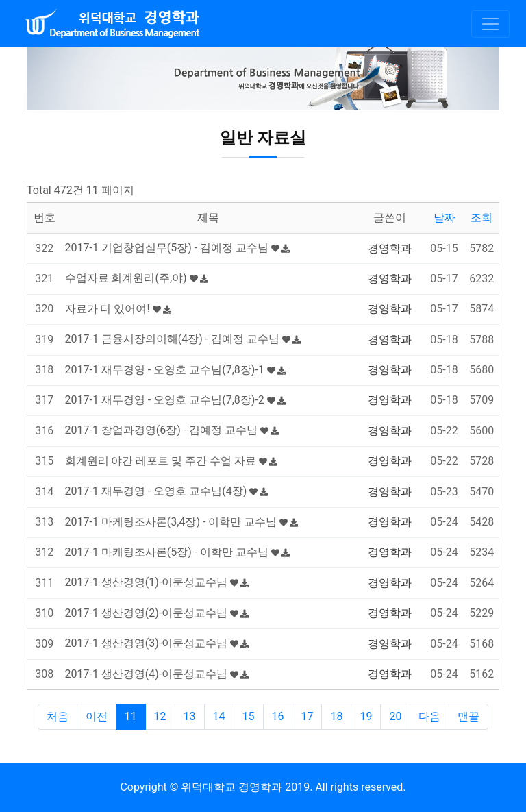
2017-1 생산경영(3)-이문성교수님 (157, 643)
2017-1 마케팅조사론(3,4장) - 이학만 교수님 (182, 522)
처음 (58, 716)
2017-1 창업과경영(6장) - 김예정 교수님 (172, 430)
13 (190, 716)
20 (395, 716)
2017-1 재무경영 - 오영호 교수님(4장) (167, 491)
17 (307, 716)
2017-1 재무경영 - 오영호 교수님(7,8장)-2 (175, 400)
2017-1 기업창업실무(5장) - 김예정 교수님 (178, 248)
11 (131, 716)
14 (219, 716)
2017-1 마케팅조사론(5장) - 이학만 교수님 (178, 552)
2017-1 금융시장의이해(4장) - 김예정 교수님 (183, 339)
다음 (429, 716)
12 (160, 716)
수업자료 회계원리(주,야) (137, 278)
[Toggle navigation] (490, 24)
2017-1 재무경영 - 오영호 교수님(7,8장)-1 (175, 370)
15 (249, 716)
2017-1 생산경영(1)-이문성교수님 (157, 582)
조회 (481, 218)
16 (278, 716)
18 (336, 716)
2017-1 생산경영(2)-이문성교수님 (157, 613)
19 (366, 716)
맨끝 (468, 716)
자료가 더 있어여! (118, 309)
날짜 (444, 218)
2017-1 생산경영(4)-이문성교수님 (157, 674)
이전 (97, 716)
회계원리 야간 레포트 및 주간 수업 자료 (172, 461)
